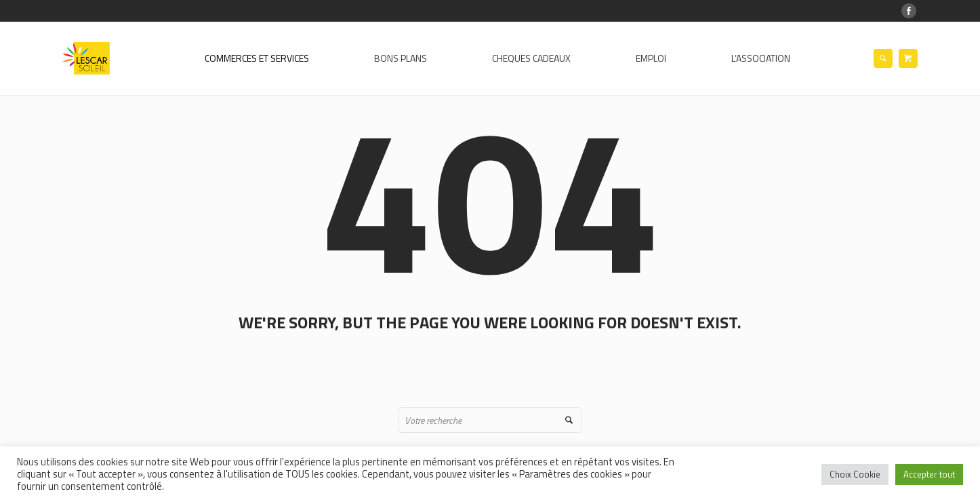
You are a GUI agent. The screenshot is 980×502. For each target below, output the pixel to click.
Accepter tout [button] (929, 474)
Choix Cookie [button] (855, 474)
